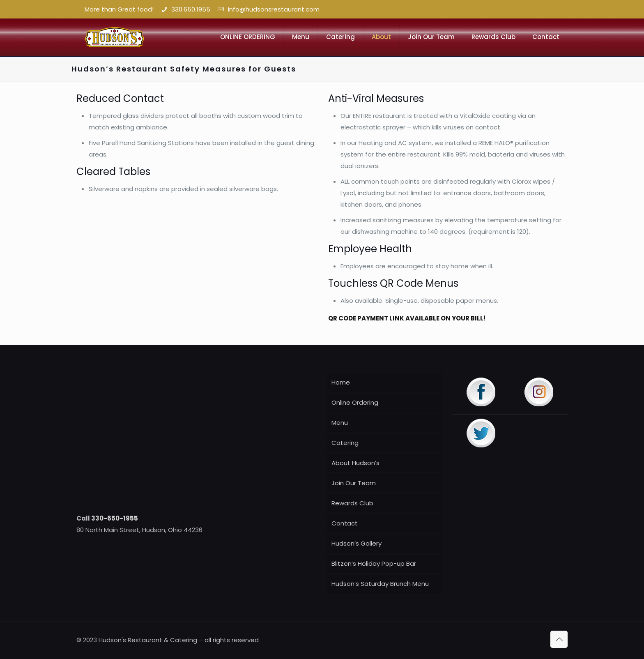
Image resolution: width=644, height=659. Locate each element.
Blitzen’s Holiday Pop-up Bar (374, 563)
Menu (340, 423)
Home (341, 382)
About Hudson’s (355, 463)
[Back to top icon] (559, 639)
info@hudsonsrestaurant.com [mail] (272, 9)
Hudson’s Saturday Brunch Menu (380, 584)
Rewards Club (352, 503)
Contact (345, 523)
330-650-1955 (115, 518)
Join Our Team (354, 483)
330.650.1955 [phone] (191, 9)
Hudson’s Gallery (356, 543)
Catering (345, 443)
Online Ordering (355, 402)
